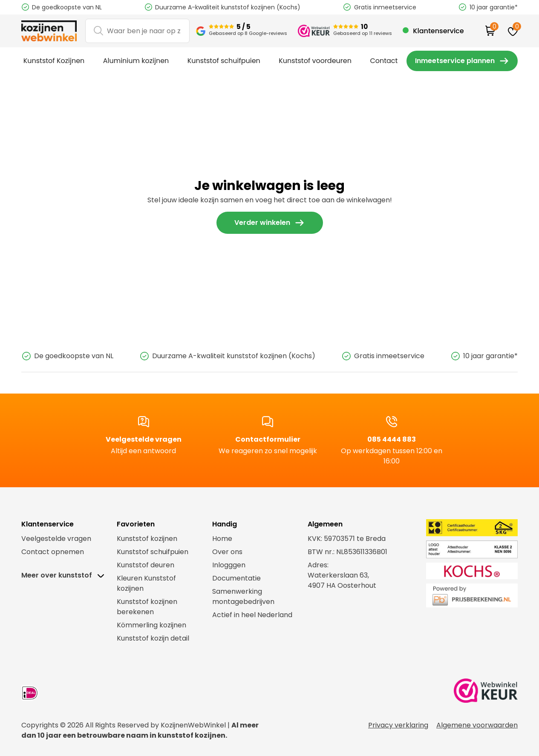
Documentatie (236, 576)
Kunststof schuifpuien (217, 59)
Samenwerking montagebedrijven (243, 594)
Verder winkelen (262, 220)
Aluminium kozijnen (132, 59)
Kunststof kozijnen (147, 536)
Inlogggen (229, 563)
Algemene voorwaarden (477, 723)
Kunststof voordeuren (305, 59)
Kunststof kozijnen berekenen (147, 605)
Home (222, 536)
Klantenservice (438, 31)
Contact (370, 59)
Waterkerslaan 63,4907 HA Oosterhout (342, 578)
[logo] (49, 31)
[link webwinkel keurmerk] (486, 691)
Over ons (227, 550)
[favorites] (513, 31)
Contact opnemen (53, 550)
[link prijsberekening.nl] (460, 593)
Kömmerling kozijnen (151, 623)
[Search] (137, 31)
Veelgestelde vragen (144, 440)
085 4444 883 (392, 440)
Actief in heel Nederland (252, 613)
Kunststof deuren (146, 563)
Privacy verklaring (398, 723)
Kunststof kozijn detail (153, 636)
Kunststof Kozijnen (53, 59)
